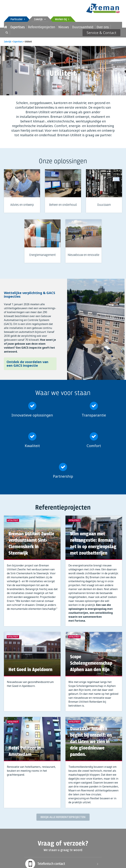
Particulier (18, 19)
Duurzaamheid (65, 27)
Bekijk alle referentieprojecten (63, 816)
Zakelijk (40, 19)
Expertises (15, 27)
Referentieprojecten (33, 27)
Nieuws (50, 27)
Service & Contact (105, 27)
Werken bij (62, 19)
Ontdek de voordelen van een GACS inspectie (27, 362)
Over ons (80, 27)
